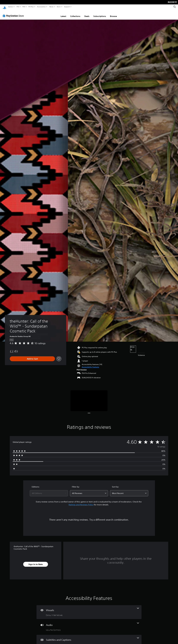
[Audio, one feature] (89, 625)
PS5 (18, 7)
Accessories (41, 7)
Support (67, 7)
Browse (113, 14)
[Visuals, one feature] (89, 610)
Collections (75, 14)
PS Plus (31, 7)
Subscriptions (100, 14)
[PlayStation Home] (5, 7)
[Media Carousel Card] (89, 398)
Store (59, 7)
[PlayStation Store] (14, 13)
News (51, 7)
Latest (63, 14)
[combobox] (49, 491)
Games (11, 7)
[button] (90, 365)
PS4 (24, 7)
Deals (87, 14)
